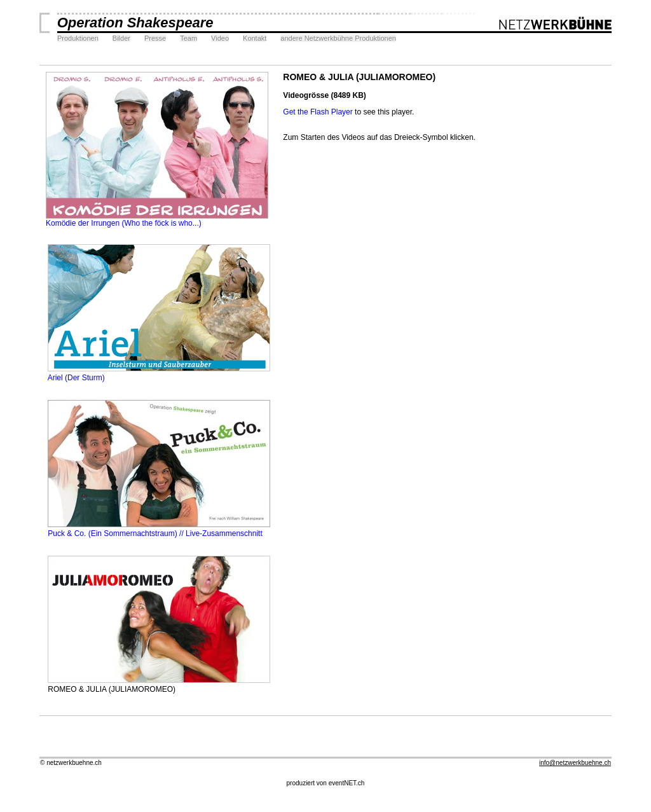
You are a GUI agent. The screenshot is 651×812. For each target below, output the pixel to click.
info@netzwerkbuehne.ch (575, 763)
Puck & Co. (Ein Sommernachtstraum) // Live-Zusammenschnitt (158, 529)
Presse (155, 38)
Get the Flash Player (318, 112)
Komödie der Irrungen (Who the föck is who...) (157, 220)
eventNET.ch (347, 783)
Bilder (121, 38)
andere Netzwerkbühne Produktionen (338, 38)
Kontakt (255, 38)
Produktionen (78, 38)
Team (188, 38)
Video (220, 38)
